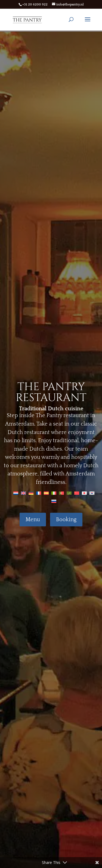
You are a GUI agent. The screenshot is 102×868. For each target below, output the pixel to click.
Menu (33, 520)
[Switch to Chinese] (77, 493)
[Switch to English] (23, 493)
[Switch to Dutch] (16, 493)
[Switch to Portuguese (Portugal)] (61, 493)
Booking (66, 520)
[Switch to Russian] (54, 501)
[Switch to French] (39, 493)
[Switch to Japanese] (84, 493)
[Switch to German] (31, 493)
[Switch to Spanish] (46, 493)
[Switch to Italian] (54, 493)
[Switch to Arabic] (69, 493)
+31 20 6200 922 (35, 4)
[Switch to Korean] (92, 493)
